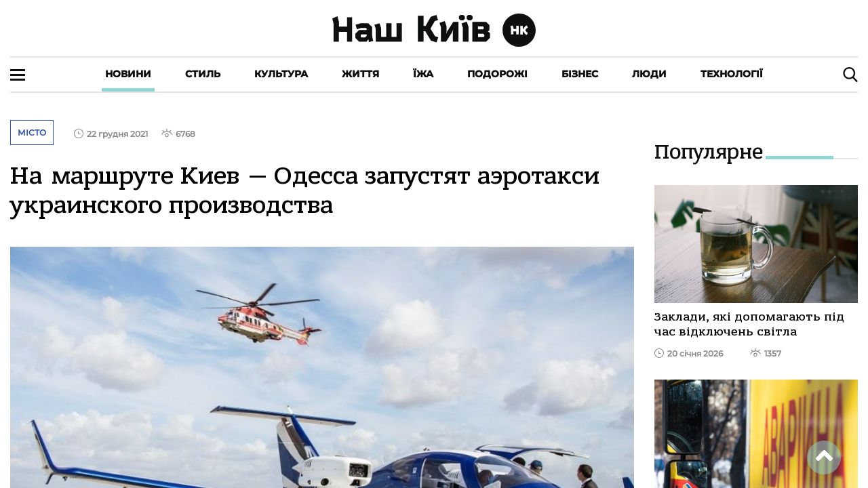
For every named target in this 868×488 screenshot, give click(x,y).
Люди (649, 74)
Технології (732, 74)
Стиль (203, 74)
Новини (128, 74)
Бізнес (580, 74)
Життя (360, 74)
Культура (281, 74)
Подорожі (497, 74)
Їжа (423, 74)
